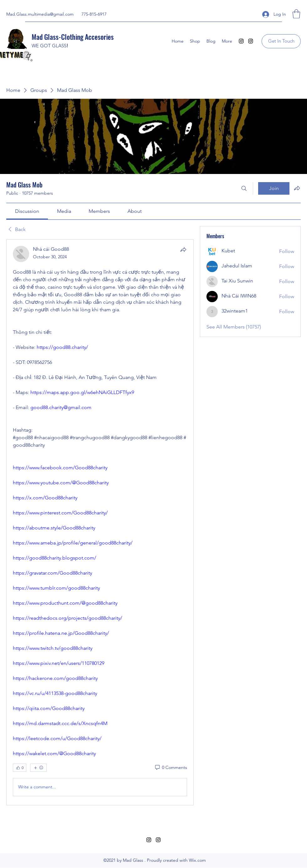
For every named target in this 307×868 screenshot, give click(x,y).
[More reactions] (38, 768)
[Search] (244, 188)
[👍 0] (20, 768)
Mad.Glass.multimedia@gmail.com (40, 14)
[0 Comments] (171, 768)
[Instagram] (241, 41)
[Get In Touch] (281, 41)
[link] (27, 211)
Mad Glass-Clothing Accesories (73, 37)
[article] (100, 522)
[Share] (183, 250)
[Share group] (297, 188)
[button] (296, 14)
